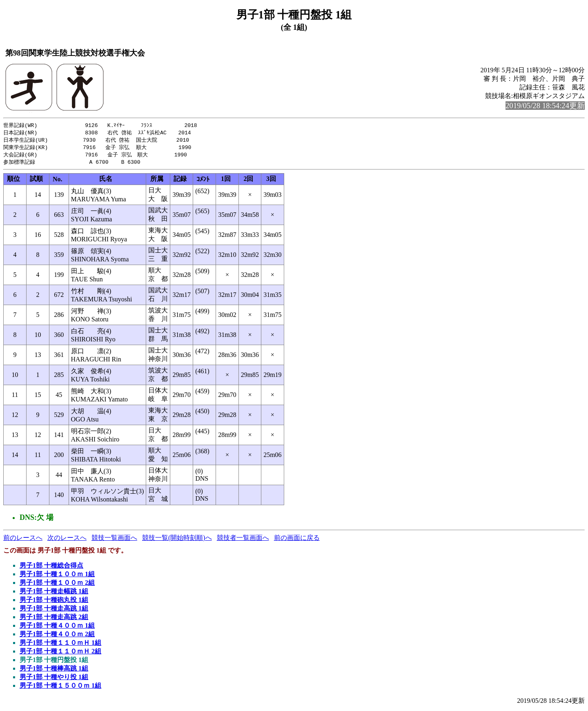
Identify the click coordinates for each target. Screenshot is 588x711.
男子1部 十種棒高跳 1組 (54, 671)
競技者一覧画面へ (243, 540)
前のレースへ (23, 540)
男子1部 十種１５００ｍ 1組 (60, 688)
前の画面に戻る (297, 540)
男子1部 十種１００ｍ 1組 (57, 576)
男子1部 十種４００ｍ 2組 (57, 636)
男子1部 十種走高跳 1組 (54, 611)
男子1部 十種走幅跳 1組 (54, 594)
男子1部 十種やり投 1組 (54, 679)
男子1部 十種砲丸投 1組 (54, 602)
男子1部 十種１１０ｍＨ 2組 (60, 654)
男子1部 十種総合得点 (51, 568)
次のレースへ (67, 540)
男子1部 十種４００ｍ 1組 (57, 628)
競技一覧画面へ (114, 540)
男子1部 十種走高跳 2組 (54, 619)
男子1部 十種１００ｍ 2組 (57, 585)
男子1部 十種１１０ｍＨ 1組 (60, 645)
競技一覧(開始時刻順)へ (177, 540)
